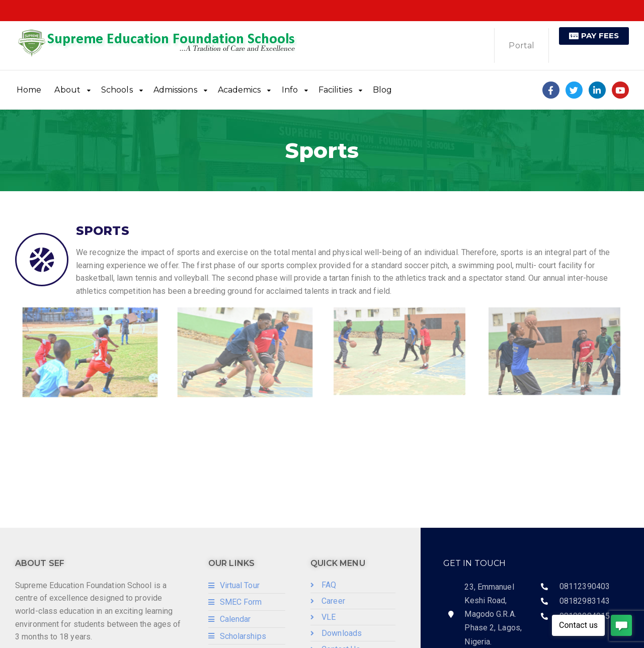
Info (290, 90)
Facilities (335, 90)
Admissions (175, 90)
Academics (239, 90)
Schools (117, 90)
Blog (382, 90)
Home (29, 90)
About (67, 90)
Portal (521, 46)
